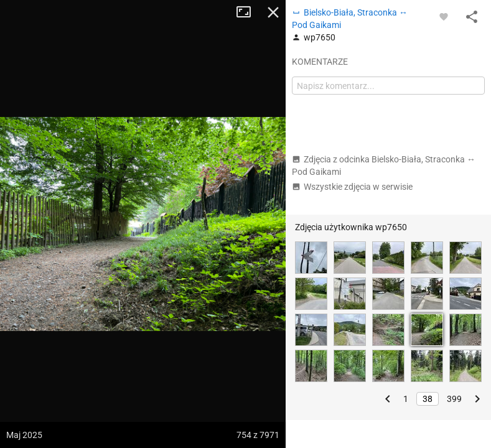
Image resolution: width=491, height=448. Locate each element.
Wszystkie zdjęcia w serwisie (352, 187)
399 (454, 399)
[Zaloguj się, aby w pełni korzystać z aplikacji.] (444, 16)
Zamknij (273, 12)
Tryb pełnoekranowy (248, 12)
